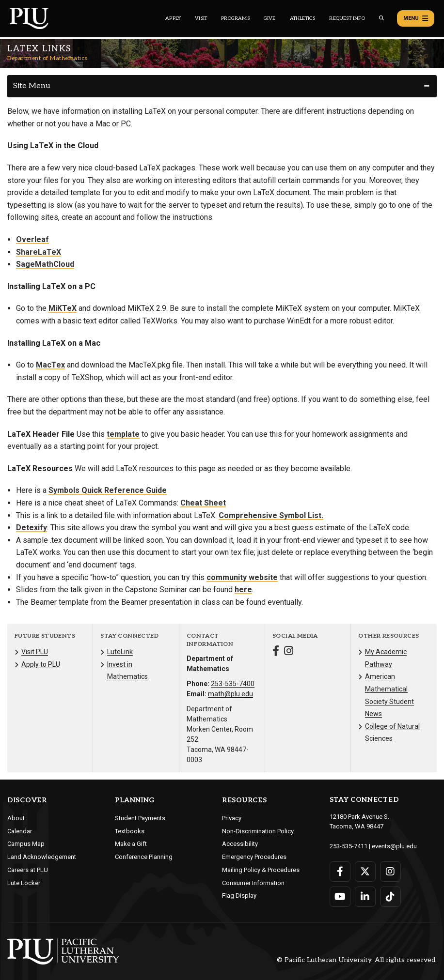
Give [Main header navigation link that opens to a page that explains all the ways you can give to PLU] (270, 18)
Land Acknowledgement (42, 857)
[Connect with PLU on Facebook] (340, 872)
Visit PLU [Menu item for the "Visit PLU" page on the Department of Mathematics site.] (35, 652)
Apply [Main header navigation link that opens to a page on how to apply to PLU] (173, 18)
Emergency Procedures (254, 857)
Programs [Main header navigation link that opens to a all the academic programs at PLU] (235, 18)
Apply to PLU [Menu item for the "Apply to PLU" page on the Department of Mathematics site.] (41, 664)
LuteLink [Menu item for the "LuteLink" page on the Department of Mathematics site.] (120, 652)
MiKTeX (63, 308)
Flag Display (239, 896)
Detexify (32, 528)
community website (242, 577)
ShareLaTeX (39, 252)
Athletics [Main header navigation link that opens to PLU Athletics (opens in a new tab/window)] (303, 18)
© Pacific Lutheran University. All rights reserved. (357, 960)
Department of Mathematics (47, 58)
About (16, 818)
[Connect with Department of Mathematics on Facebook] (276, 652)
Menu (416, 18)
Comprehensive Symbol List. (271, 515)
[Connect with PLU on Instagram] (390, 872)
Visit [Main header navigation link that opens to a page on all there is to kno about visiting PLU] (201, 18)
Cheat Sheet (203, 503)
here (243, 590)
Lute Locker (24, 883)
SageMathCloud (45, 264)
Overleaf (32, 239)
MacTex (50, 365)
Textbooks (130, 831)
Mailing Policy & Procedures (261, 870)
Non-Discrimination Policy (258, 831)
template (123, 434)
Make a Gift (131, 844)
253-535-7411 (349, 846)
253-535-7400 (233, 684)
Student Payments (140, 818)
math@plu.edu (230, 694)
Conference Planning (144, 857)
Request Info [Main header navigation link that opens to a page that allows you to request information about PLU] (347, 18)
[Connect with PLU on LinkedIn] (365, 897)
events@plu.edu (394, 846)
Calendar (20, 831)
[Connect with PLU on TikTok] (390, 897)
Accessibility (240, 844)
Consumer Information (253, 883)
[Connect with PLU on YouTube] (340, 897)
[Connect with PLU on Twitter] (365, 872)
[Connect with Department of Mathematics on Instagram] (289, 652)
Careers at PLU (28, 870)
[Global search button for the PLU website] (381, 18)
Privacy (232, 818)
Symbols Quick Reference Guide (108, 490)
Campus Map (26, 844)
